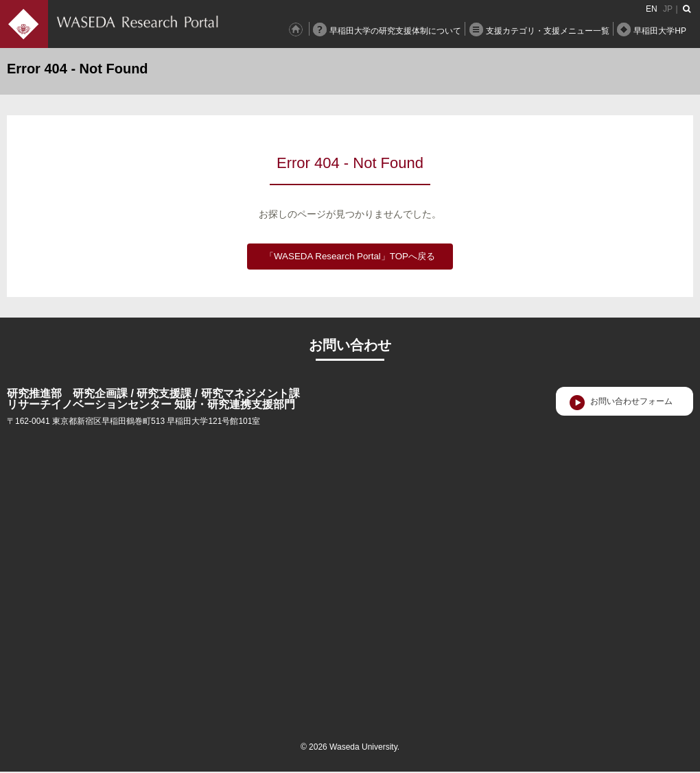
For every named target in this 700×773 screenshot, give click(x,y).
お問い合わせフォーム (631, 401)
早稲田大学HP (660, 31)
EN (652, 9)
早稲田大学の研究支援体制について (395, 31)
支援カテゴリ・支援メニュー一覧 (548, 31)
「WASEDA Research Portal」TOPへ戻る (350, 256)
